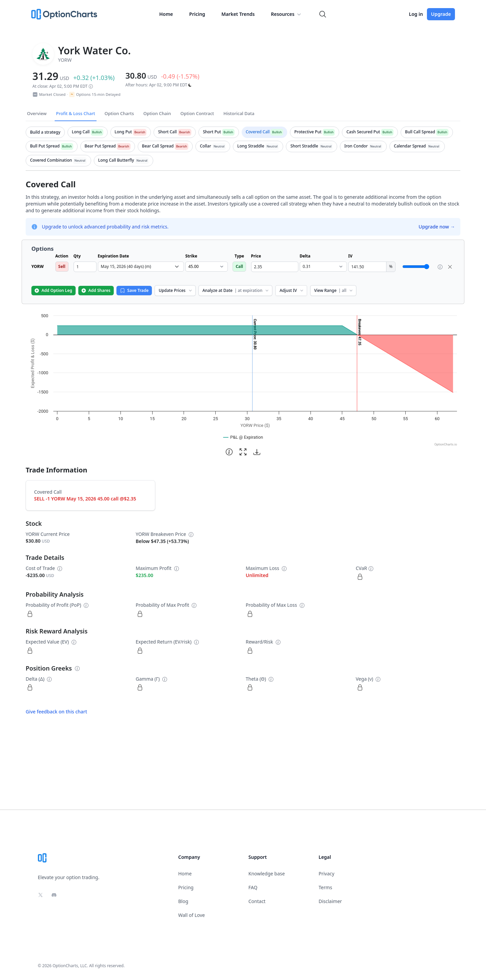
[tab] (45, 132)
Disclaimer (330, 901)
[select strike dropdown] (207, 267)
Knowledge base (267, 874)
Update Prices (176, 290)
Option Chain (157, 113)
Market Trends (238, 14)
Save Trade (134, 290)
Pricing (197, 14)
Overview (37, 113)
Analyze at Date (236, 290)
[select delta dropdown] (323, 267)
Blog (183, 901)
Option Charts (119, 113)
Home (166, 14)
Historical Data (239, 113)
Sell (62, 266)
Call (239, 266)
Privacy (327, 874)
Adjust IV (292, 290)
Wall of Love (192, 915)
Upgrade (441, 14)
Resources (287, 14)
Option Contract (197, 113)
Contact (257, 901)
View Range (334, 290)
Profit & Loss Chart (76, 113)
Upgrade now (437, 227)
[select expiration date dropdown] (141, 267)
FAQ (253, 887)
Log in (416, 14)
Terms (325, 887)
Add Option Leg (53, 290)
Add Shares (96, 290)
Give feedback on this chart (56, 712)
